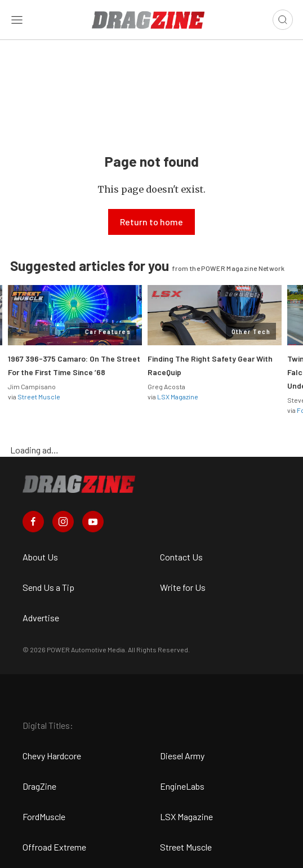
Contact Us (181, 557)
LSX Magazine (178, 397)
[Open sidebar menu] (17, 20)
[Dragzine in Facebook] (33, 522)
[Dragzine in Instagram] (63, 522)
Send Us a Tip (48, 587)
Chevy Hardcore (52, 756)
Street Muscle (39, 397)
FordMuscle (44, 816)
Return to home (151, 222)
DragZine (39, 786)
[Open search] (283, 20)
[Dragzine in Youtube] (93, 522)
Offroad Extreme (54, 847)
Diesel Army (182, 756)
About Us (40, 557)
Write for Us (183, 587)
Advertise (41, 618)
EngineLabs (182, 786)
